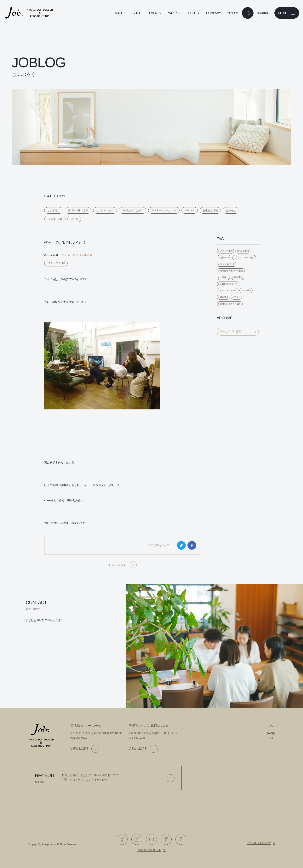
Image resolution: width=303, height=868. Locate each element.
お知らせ (231, 210)
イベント (190, 210)
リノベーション (105, 210)
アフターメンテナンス (164, 210)
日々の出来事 (55, 219)
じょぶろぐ (54, 210)
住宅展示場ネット (149, 850)
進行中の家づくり (78, 210)
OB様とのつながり (133, 210)
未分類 (74, 219)
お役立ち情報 (210, 210)
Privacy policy (259, 843)
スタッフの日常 (57, 263)
